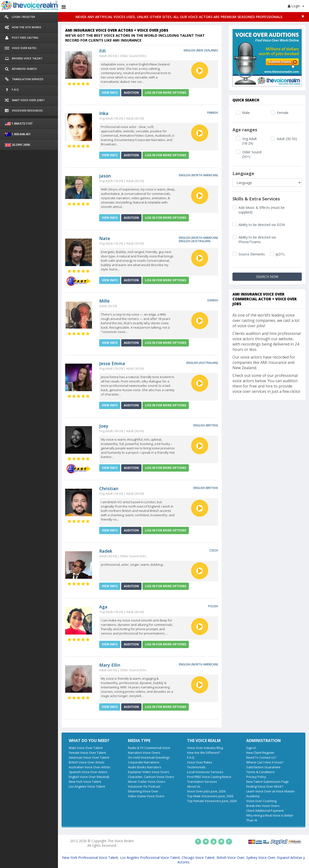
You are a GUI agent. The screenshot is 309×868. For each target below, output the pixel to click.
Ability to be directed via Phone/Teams (257, 240)
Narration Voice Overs (144, 753)
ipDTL (280, 254)
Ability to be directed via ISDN (262, 225)
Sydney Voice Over (261, 857)
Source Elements (252, 254)
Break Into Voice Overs (263, 806)
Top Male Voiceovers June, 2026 (210, 796)
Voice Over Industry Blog (205, 748)
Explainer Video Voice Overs (149, 772)
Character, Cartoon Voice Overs (151, 777)
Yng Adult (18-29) (249, 141)
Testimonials (196, 767)
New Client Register (260, 753)
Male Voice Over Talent (86, 748)
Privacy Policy (256, 777)
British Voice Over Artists (87, 762)
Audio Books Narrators (145, 767)
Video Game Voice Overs (146, 796)
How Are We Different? (204, 753)
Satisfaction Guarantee (263, 767)
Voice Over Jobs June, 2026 (206, 791)
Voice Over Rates (200, 762)
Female (283, 113)
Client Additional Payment (265, 811)
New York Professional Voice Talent (90, 857)
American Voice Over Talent (89, 757)
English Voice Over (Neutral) (89, 777)
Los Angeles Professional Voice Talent (150, 857)
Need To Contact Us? (261, 757)
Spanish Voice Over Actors (88, 772)
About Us (194, 786)
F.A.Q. (191, 757)
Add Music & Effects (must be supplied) (262, 210)
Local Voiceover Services (205, 772)
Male (246, 113)
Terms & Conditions (260, 772)
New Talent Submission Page (267, 782)
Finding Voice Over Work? (265, 786)
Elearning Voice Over (143, 791)
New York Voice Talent (85, 782)
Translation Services (202, 782)
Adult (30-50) (287, 139)
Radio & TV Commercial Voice (149, 748)
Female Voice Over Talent (87, 753)
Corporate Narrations (144, 762)
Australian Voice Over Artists (90, 767)
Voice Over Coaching (261, 801)
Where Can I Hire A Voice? (265, 762)
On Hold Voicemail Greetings (149, 757)
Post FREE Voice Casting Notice (209, 777)
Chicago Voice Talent (198, 857)
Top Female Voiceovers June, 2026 (212, 801)
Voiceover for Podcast (144, 786)
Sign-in (251, 748)
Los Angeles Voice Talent (87, 786)
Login (296, 6)
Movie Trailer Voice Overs (147, 782)
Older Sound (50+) (252, 154)
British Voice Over (230, 857)
